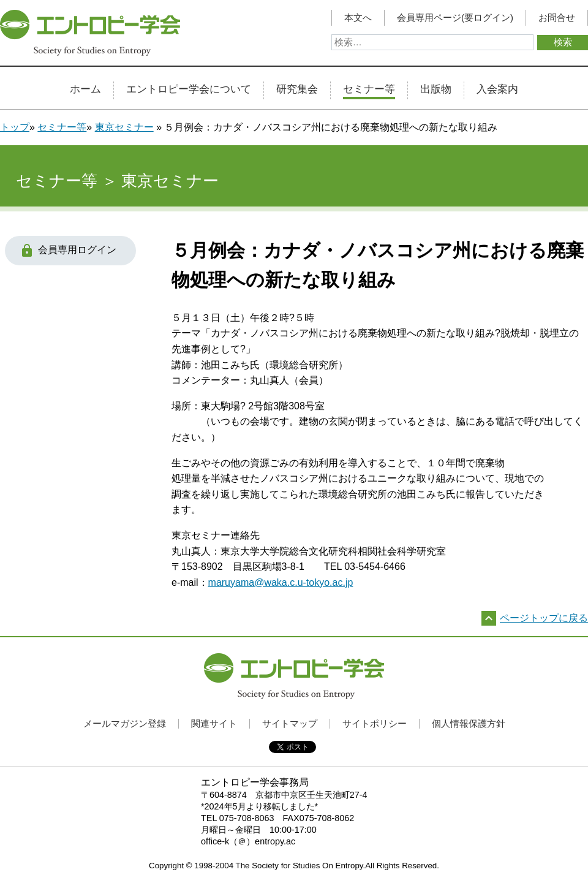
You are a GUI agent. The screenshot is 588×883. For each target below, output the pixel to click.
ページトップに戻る (544, 618)
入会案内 (497, 89)
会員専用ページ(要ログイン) (455, 18)
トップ (15, 127)
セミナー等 (369, 89)
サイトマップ (290, 723)
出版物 (436, 89)
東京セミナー (124, 127)
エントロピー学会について (189, 89)
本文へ (358, 18)
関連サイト (214, 723)
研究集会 (297, 89)
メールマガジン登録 (125, 723)
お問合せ (557, 18)
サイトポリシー (375, 723)
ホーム (85, 89)
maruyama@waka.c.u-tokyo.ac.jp (281, 582)
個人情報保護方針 (469, 723)
